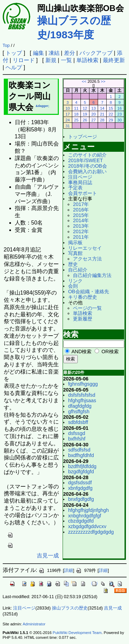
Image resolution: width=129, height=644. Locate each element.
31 (68, 126)
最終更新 (114, 60)
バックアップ (96, 53)
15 (111, 108)
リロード (24, 60)
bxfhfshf (77, 439)
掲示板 (75, 242)
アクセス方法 (87, 259)
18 (76, 114)
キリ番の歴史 (83, 297)
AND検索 (82, 351)
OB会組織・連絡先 (89, 291)
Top (6, 45)
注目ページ (80, 177)
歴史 (73, 264)
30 (120, 120)
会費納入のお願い (87, 171)
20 (94, 114)
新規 (51, 60)
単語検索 (87, 60)
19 (85, 114)
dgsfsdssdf (80, 483)
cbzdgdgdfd (81, 521)
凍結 (54, 53)
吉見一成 (48, 556)
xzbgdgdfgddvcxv (87, 526)
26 (85, 120)
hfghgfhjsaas (82, 400)
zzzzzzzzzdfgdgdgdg (91, 532)
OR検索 (110, 351)
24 (68, 120)
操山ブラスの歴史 (70, 608)
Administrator (34, 624)
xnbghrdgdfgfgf (85, 516)
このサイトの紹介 (87, 155)
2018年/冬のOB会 (88, 166)
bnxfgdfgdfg (81, 499)
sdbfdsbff (78, 422)
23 (120, 114)
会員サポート (83, 193)
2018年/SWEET (85, 160)
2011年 (81, 237)
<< (84, 81)
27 (94, 120)
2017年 (81, 204)
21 (102, 114)
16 (120, 108)
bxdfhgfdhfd (81, 455)
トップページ (83, 137)
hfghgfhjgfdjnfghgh (88, 510)
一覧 (66, 60)
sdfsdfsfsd (79, 450)
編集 (39, 53)
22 (111, 114)
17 (68, 114)
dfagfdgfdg (80, 406)
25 (76, 120)
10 (68, 108)
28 (102, 120)
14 (102, 108)
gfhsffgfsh (79, 412)
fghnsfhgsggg (83, 384)
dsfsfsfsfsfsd (82, 395)
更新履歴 (83, 319)
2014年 (81, 220)
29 (111, 120)
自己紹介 (78, 270)
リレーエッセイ (85, 248)
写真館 (75, 253)
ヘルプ (14, 67)
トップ (14, 53)
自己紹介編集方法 (92, 275)
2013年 (81, 226)
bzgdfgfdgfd (81, 472)
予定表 (75, 188)
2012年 (81, 231)
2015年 (81, 215)
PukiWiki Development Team (77, 633)
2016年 (81, 210)
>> (103, 81)
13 (94, 108)
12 (85, 108)
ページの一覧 (87, 308)
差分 (69, 53)
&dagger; (43, 106)
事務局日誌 (80, 182)
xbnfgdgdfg (80, 488)
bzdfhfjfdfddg (82, 466)
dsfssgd (77, 433)
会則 (73, 286)
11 (76, 108)
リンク (75, 281)
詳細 (68, 570)
